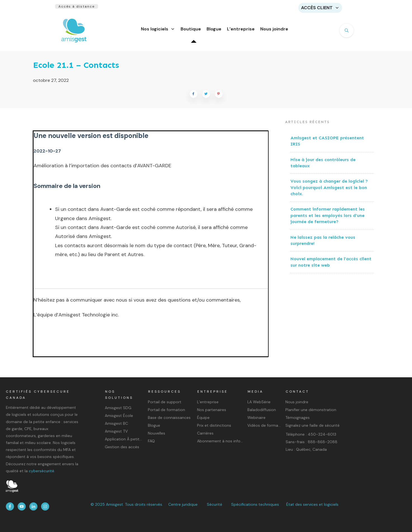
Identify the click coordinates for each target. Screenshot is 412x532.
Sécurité (215, 504)
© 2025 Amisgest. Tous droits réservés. (127, 504)
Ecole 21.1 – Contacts (76, 68)
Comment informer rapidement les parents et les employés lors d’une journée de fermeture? (328, 219)
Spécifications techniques (255, 504)
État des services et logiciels (312, 504)
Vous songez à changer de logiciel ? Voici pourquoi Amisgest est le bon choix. (329, 191)
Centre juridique (183, 504)
